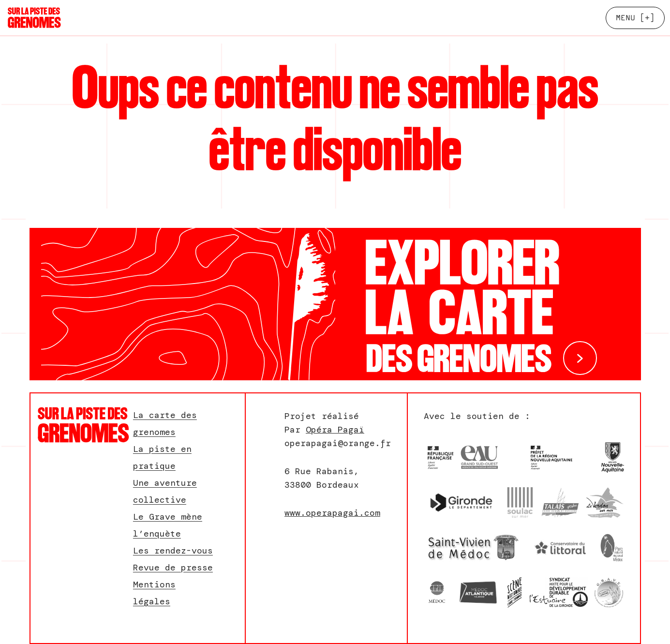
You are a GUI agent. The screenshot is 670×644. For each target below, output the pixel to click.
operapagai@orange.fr (338, 443)
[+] (635, 18)
